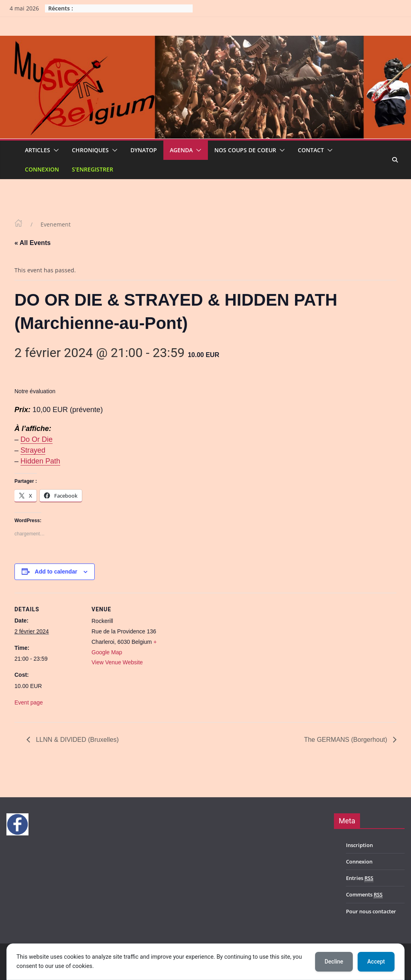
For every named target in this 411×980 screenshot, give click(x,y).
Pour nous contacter (371, 911)
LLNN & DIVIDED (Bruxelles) (76, 740)
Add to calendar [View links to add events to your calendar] (56, 572)
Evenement (56, 224)
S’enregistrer (93, 169)
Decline (334, 962)
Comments (364, 895)
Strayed (33, 450)
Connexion (42, 169)
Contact (311, 150)
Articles (38, 150)
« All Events (33, 243)
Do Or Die (37, 439)
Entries (360, 878)
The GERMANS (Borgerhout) (346, 740)
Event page (29, 702)
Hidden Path (40, 461)
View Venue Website (117, 662)
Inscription (359, 845)
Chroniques (90, 150)
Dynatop (144, 150)
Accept (376, 962)
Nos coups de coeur (245, 150)
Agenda (181, 150)
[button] (55, 150)
